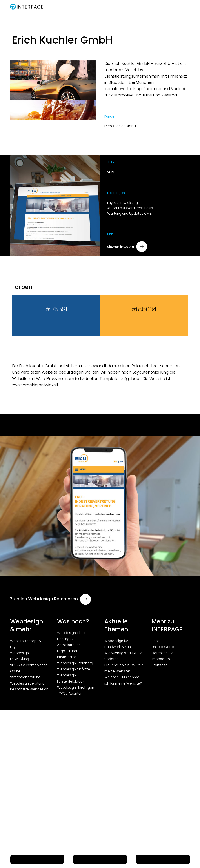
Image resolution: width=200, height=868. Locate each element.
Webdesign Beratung (27, 683)
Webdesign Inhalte (72, 633)
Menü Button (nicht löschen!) (163, 859)
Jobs (156, 641)
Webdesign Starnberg (75, 663)
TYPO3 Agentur (69, 693)
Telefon (37, 859)
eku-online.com (127, 247)
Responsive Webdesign (29, 689)
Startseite (160, 665)
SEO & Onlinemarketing (29, 665)
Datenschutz (162, 653)
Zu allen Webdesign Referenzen (51, 599)
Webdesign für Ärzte (74, 669)
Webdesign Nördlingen (76, 687)
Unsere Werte (163, 647)
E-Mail (100, 859)
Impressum (161, 659)
